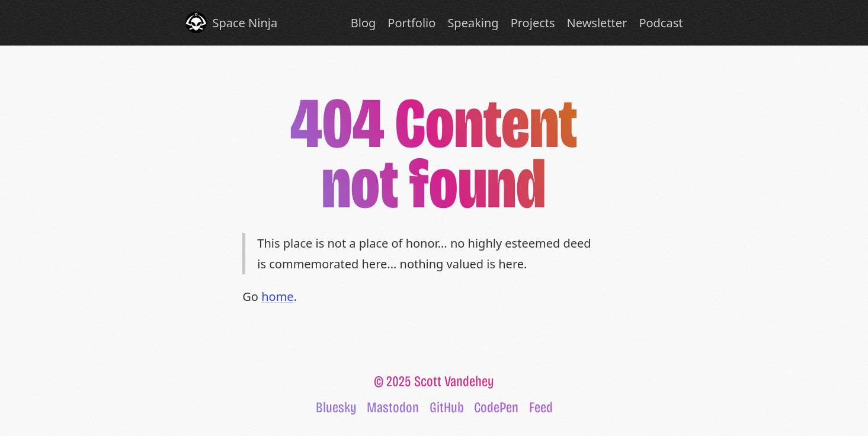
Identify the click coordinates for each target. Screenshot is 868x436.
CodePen (496, 408)
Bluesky (336, 408)
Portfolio (411, 23)
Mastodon (393, 408)
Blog (363, 23)
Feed (541, 408)
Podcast (661, 23)
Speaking (473, 23)
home (277, 296)
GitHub (447, 408)
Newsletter (597, 23)
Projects (533, 23)
